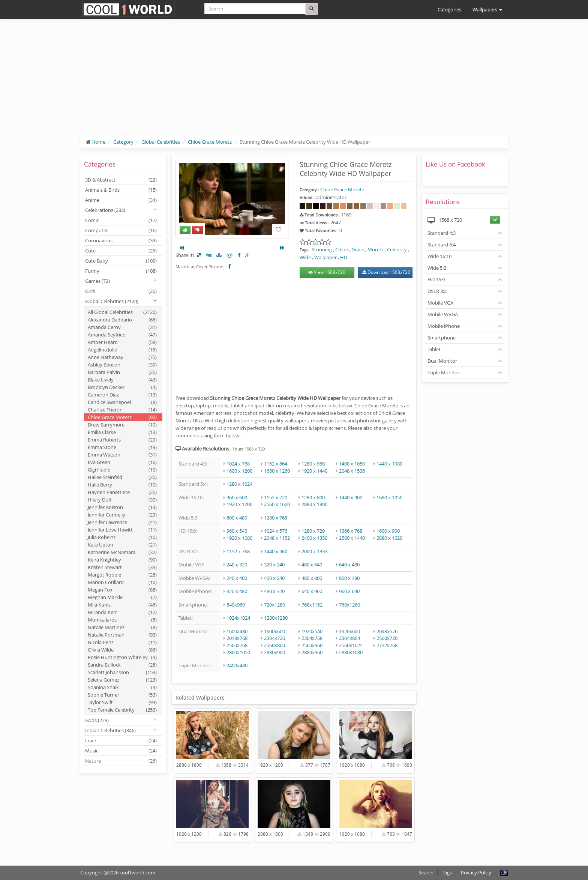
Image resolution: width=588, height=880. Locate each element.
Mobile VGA (440, 303)
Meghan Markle (122, 597)
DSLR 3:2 (437, 291)
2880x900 (274, 652)
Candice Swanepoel (122, 402)
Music (121, 751)
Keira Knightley (122, 560)
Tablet (434, 349)
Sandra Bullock (122, 665)
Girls (121, 291)
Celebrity (397, 249)
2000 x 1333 (314, 551)
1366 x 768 (351, 531)
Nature (121, 761)
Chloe (342, 249)
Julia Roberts (122, 537)
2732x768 (387, 645)
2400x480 (237, 665)
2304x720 (274, 638)
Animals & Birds (121, 190)
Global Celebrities (161, 142)
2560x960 (312, 645)
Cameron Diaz (122, 395)
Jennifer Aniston (122, 507)
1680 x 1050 (389, 497)
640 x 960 (312, 591)
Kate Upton (122, 545)
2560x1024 (351, 645)
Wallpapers (487, 9)
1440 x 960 (276, 551)
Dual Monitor (442, 361)
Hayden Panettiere (122, 492)
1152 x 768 (238, 551)
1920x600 (349, 631)
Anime (121, 200)
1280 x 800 (313, 497)
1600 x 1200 (239, 471)
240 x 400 (237, 578)
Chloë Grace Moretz (210, 142)
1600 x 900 (388, 531)
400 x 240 (274, 578)
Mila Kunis (122, 605)
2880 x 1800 (314, 504)
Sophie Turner (122, 695)
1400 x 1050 (352, 464)
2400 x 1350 (314, 538)
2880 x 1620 (389, 538)
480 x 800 (312, 578)
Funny (121, 271)
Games (97, 281)
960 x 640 (349, 591)
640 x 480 (349, 565)
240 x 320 (237, 565)
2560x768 (237, 645)
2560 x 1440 (352, 538)
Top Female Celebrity (122, 710)
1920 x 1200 (239, 504)
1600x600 (274, 631)
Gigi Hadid (122, 470)
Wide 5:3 (437, 268)
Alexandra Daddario (122, 320)
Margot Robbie (122, 575)
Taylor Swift (122, 702)
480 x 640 (312, 565)
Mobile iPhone (444, 326)
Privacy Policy (476, 872)
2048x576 (387, 631)
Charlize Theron (122, 410)
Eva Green (122, 462)
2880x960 (312, 652)
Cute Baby (121, 261)
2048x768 (237, 638)
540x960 (236, 605)
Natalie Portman (122, 635)
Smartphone (442, 338)
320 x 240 (274, 565)
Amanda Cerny (122, 327)
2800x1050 (238, 652)
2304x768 (312, 638)
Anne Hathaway (122, 357)
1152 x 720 (276, 497)
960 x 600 (237, 497)
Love (121, 740)
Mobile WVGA (443, 314)
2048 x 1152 (277, 538)
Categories (449, 9)
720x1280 (274, 605)
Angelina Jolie (122, 350)
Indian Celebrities (110, 730)
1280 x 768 (276, 518)
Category (123, 142)
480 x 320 (274, 591)
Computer (121, 230)
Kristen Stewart (122, 567)
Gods (97, 720)
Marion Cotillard (122, 582)
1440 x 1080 (389, 464)
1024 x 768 (238, 464)
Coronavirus (121, 240)
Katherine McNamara (122, 552)
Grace (358, 249)
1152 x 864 (276, 464)
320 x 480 (237, 591)
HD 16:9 (436, 279)
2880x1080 (351, 652)
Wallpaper (325, 257)
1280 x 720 (313, 531)
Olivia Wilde (122, 650)
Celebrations (105, 210)
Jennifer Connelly (122, 515)
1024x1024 (238, 618)
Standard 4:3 (442, 233)
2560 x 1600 (277, 504)
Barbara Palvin (122, 372)
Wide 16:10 (439, 256)
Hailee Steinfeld (122, 477)
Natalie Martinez (122, 627)
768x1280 (349, 605)
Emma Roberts (122, 440)
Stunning (322, 249)
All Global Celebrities (122, 312)
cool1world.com (137, 872)
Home (98, 142)
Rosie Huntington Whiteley (122, 657)
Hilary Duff (122, 500)
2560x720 (387, 638)
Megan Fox (122, 590)
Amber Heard (122, 342)
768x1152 (312, 605)
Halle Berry (122, 485)
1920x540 (312, 631)
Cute (121, 251)
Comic (121, 220)
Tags (447, 872)
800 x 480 (237, 518)
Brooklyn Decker (122, 387)
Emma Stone (122, 447)
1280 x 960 (313, 464)
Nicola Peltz (122, 642)
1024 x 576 (276, 531)
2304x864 (349, 638)
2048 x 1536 (352, 471)
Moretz (376, 249)
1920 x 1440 (314, 471)
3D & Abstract (121, 180)
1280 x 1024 (239, 484)
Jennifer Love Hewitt (122, 530)
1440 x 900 (351, 497)
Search (426, 872)
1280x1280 (276, 618)
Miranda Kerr (122, 612)
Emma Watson (122, 455)
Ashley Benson (122, 365)
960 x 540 (237, 531)
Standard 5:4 (442, 245)
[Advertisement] (294, 83)
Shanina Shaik (122, 687)
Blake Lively (122, 380)
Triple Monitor (443, 372)
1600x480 (237, 631)
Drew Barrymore (122, 425)
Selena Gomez (122, 680)
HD (344, 257)
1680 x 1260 (277, 471)
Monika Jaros (122, 620)
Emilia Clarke (122, 432)
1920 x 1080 (239, 538)
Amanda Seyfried (122, 335)
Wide (305, 257)
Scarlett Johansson (122, 672)
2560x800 (274, 645)
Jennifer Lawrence (122, 522)
